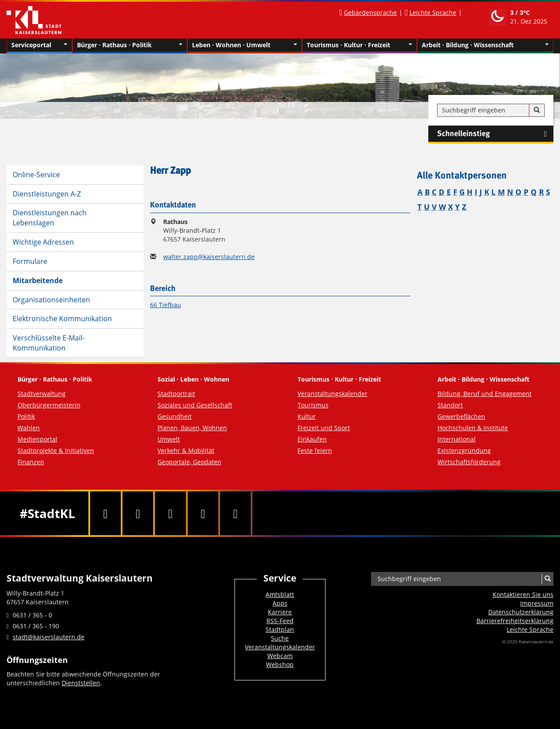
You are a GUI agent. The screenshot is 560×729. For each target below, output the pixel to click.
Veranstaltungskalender (332, 394)
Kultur (307, 416)
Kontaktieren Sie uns (523, 594)
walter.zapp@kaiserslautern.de (209, 257)
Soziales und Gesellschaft (195, 405)
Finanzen (31, 462)
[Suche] (537, 110)
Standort (450, 405)
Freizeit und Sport (324, 428)
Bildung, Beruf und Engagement (485, 394)
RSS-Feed (280, 621)
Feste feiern (315, 450)
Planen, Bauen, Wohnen (192, 428)
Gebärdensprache (370, 12)
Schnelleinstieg (495, 134)
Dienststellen (81, 683)
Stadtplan (280, 629)
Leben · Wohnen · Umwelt (245, 45)
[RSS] (235, 513)
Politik (26, 416)
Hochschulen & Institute (473, 428)
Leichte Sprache (433, 12)
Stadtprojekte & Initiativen (56, 450)
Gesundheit (175, 416)
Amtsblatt (280, 594)
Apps (280, 603)
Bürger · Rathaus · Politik (130, 45)
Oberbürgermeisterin (49, 405)
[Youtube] (170, 513)
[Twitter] (138, 513)
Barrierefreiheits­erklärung (515, 621)
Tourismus (313, 405)
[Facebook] (105, 513)
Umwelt (169, 439)
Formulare (30, 261)
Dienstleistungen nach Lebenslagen (50, 218)
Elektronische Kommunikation (62, 319)
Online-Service (36, 175)
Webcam (280, 656)
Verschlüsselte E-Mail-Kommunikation (49, 343)
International (457, 439)
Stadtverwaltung (42, 394)
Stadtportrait (176, 394)
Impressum (537, 603)
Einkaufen (312, 439)
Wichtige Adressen (43, 242)
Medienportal (37, 439)
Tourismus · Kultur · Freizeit (359, 45)
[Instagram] (203, 513)
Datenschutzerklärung (521, 612)
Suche (280, 638)
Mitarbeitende (38, 280)
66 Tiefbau (166, 305)
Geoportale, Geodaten (189, 462)
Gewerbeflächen (461, 416)
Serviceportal (39, 45)
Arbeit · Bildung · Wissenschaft (485, 45)
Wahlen (29, 428)
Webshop (280, 664)
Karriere (280, 612)
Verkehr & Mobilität (186, 450)
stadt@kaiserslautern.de (49, 637)
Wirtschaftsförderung (469, 462)
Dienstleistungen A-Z (47, 194)
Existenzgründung (464, 450)
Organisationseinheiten (51, 300)
